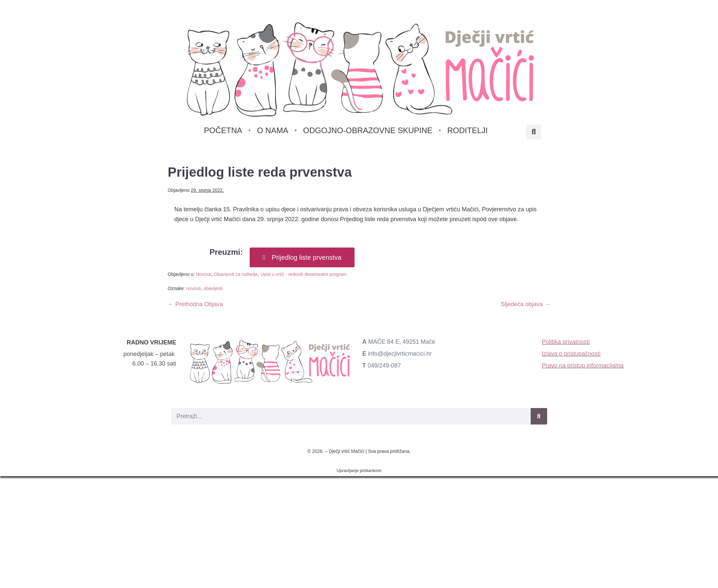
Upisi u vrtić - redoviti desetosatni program (303, 274)
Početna (223, 130)
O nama (273, 130)
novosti (194, 288)
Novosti (204, 274)
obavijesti (213, 288)
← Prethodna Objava (196, 304)
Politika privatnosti (566, 342)
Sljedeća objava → (525, 304)
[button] (534, 132)
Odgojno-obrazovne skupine (368, 130)
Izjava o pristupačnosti (571, 354)
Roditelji (468, 130)
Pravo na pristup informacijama (583, 366)
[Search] (539, 416)
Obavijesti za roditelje (236, 274)
